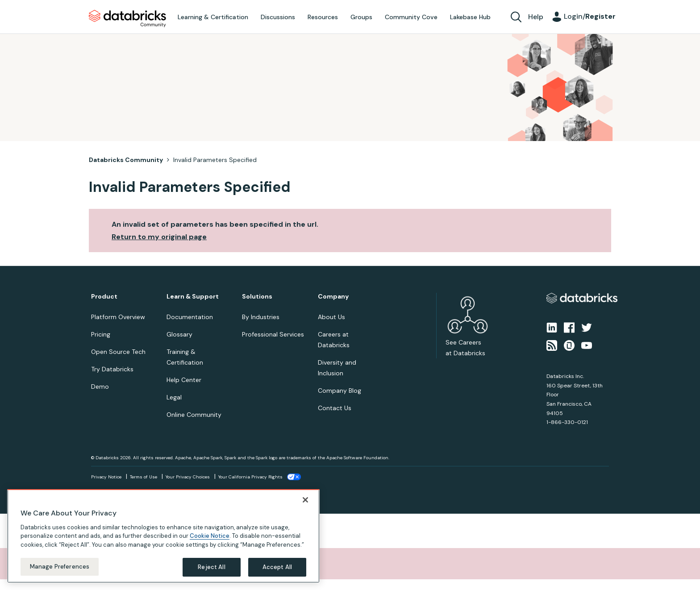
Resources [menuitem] (323, 17)
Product (104, 297)
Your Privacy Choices (188, 477)
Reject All (211, 573)
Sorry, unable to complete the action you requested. (113, 563)
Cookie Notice (210, 542)
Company (333, 297)
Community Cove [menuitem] (411, 17)
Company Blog (340, 391)
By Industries (261, 317)
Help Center (184, 380)
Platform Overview (118, 317)
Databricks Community (127, 19)
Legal (174, 397)
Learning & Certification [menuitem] (213, 17)
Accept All (277, 573)
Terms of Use (144, 477)
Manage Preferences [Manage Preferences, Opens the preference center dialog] (60, 572)
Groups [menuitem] (361, 17)
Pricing (101, 334)
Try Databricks (112, 369)
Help (536, 17)
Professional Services (273, 334)
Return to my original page (159, 237)
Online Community (194, 415)
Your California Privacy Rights (250, 477)
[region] (163, 542)
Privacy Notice (106, 477)
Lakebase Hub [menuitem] (470, 17)
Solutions (257, 297)
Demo (100, 386)
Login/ (590, 16)
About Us (331, 317)
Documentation (190, 317)
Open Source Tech (118, 352)
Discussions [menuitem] (278, 17)
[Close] (305, 506)
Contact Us (335, 408)
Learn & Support (193, 297)
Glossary (179, 334)
